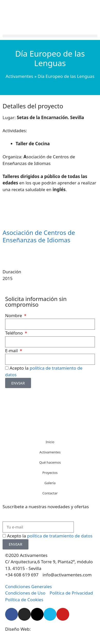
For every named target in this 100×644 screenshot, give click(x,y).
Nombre (14, 315)
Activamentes (19, 76)
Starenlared (44, 629)
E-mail (12, 351)
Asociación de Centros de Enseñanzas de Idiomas (39, 236)
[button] (50, 36)
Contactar (50, 493)
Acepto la (50, 536)
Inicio (50, 442)
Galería (50, 483)
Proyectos (50, 473)
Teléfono (14, 333)
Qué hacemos (50, 462)
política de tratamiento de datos (60, 536)
